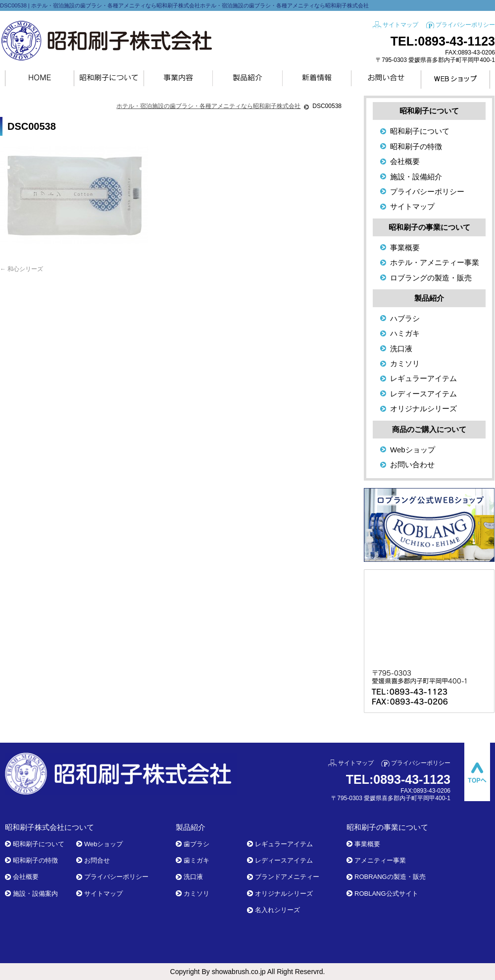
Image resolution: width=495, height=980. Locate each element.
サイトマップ (400, 25)
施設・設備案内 (35, 894)
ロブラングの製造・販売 (431, 278)
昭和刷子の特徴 (416, 146)
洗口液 (401, 349)
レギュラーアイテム (423, 378)
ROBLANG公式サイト (386, 894)
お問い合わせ (412, 464)
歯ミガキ (197, 860)
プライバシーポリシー (465, 25)
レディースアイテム (423, 394)
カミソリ (405, 363)
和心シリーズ (22, 269)
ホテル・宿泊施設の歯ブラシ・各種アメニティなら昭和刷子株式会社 (208, 106)
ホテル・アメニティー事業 (435, 262)
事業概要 (405, 247)
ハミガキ (405, 333)
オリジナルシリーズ (423, 408)
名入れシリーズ (277, 910)
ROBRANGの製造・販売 (390, 877)
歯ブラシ (197, 844)
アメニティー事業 (380, 860)
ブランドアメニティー (287, 877)
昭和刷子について (420, 131)
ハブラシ (405, 318)
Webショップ (413, 450)
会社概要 (405, 161)
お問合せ (97, 860)
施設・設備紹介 (416, 177)
